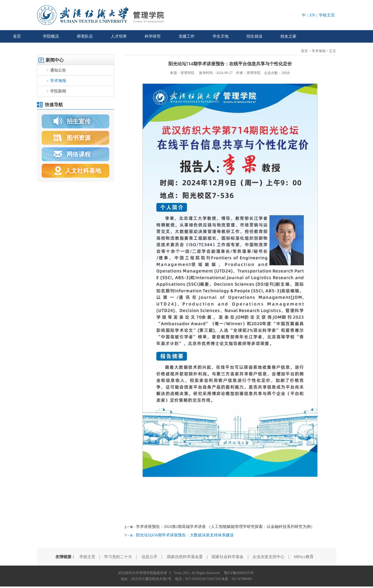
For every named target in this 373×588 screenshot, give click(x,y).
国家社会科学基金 (228, 557)
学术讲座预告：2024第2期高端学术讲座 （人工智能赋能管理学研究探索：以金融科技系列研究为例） (225, 527)
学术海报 (57, 81)
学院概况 (51, 36)
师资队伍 (85, 36)
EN (312, 15)
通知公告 (57, 70)
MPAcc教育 (304, 557)
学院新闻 (57, 91)
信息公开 (149, 557)
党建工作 (187, 36)
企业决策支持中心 (268, 557)
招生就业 (254, 36)
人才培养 (119, 36)
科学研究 (153, 36)
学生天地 (221, 36)
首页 (17, 36)
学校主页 (327, 15)
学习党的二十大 (118, 557)
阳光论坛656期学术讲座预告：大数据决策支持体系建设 (185, 535)
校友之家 (288, 36)
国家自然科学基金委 (185, 557)
